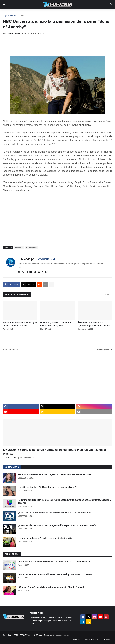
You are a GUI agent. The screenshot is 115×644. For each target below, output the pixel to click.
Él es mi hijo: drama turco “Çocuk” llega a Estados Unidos (94, 324)
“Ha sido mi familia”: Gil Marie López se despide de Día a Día (48, 487)
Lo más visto (12, 467)
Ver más (108, 294)
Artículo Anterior (11, 350)
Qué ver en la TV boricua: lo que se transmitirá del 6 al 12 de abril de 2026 (54, 513)
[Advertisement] (57, 45)
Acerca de (76, 640)
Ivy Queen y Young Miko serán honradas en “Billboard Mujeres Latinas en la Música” (54, 452)
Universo (21, 16)
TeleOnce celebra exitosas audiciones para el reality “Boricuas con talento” (55, 574)
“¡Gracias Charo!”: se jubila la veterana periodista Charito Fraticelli (51, 587)
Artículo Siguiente (103, 350)
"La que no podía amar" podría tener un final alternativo (45, 538)
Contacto (108, 640)
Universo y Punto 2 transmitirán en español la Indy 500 (56, 324)
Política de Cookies (92, 640)
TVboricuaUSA (46, 259)
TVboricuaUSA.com (34, 635)
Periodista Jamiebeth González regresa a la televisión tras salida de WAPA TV (56, 474)
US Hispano (31, 248)
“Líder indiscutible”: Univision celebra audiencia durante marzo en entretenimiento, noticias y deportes (64, 501)
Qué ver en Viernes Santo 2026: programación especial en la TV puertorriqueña (57, 525)
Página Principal (10, 16)
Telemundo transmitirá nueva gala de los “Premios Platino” (20, 324)
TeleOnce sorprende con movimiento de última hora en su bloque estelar (54, 562)
